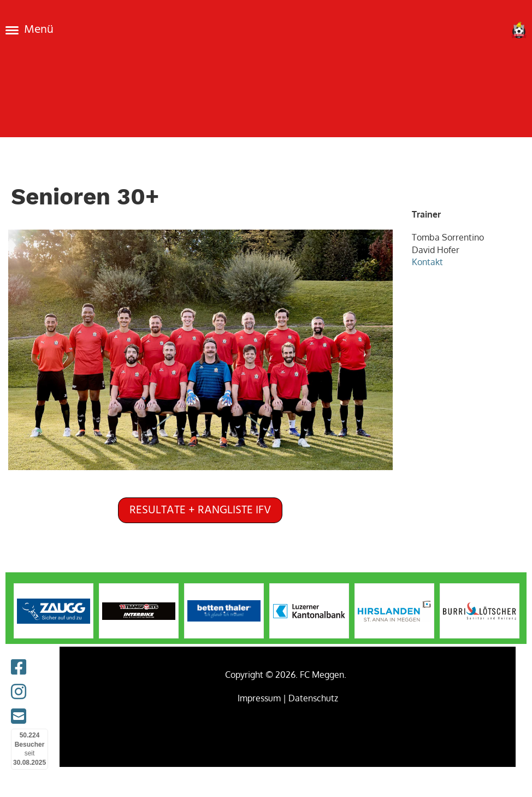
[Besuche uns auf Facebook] (19, 667)
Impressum (259, 698)
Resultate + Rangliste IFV (200, 510)
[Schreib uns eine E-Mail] (19, 716)
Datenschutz (313, 698)
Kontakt (428, 262)
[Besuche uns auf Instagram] (19, 691)
